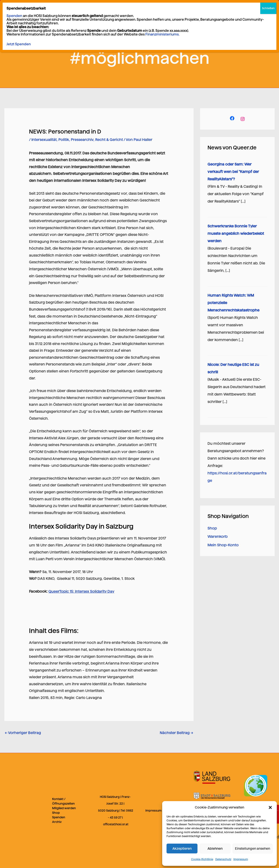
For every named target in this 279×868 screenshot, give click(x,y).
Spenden (59, 817)
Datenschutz (223, 859)
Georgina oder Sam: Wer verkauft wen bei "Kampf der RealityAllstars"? (233, 172)
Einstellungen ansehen (253, 849)
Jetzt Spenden (19, 44)
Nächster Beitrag (176, 733)
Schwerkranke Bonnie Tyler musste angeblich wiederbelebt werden (236, 233)
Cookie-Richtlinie (202, 859)
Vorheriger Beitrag (23, 733)
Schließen (268, 8)
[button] (270, 807)
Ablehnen (215, 849)
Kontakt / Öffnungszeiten (63, 801)
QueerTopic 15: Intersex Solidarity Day (81, 591)
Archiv (57, 822)
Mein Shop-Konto (223, 545)
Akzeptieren (182, 849)
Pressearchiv (82, 140)
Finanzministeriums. (162, 34)
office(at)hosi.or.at (116, 824)
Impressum (241, 859)
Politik (64, 140)
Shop (212, 528)
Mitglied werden (64, 808)
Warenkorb (218, 536)
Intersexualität (44, 140)
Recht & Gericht (109, 140)
